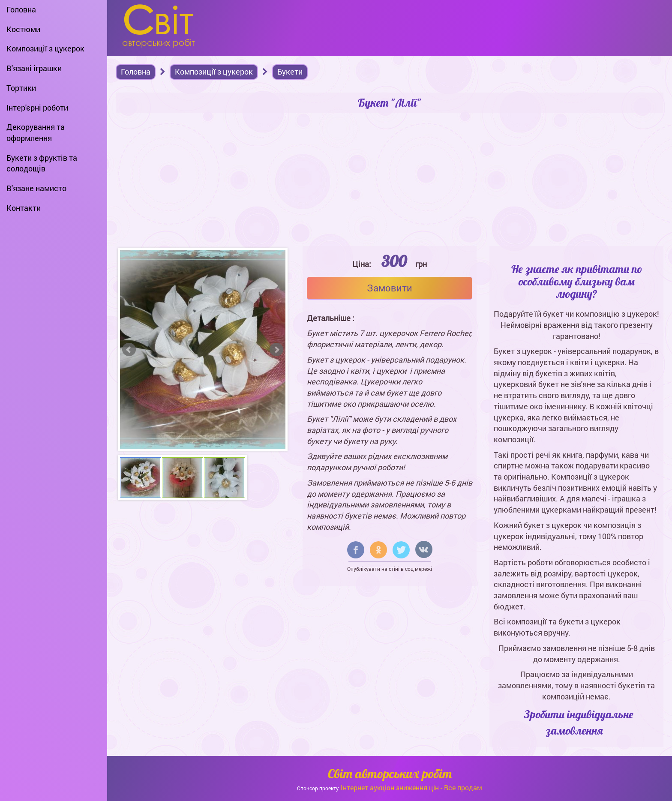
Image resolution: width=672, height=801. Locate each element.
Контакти (24, 208)
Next (276, 350)
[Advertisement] (390, 182)
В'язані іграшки (34, 68)
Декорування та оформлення (36, 132)
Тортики (21, 88)
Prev (129, 350)
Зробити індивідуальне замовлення (579, 722)
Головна (21, 9)
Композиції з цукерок (45, 48)
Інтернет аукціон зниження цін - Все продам (411, 787)
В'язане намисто (36, 188)
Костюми (23, 29)
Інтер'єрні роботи (37, 108)
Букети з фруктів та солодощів (42, 163)
